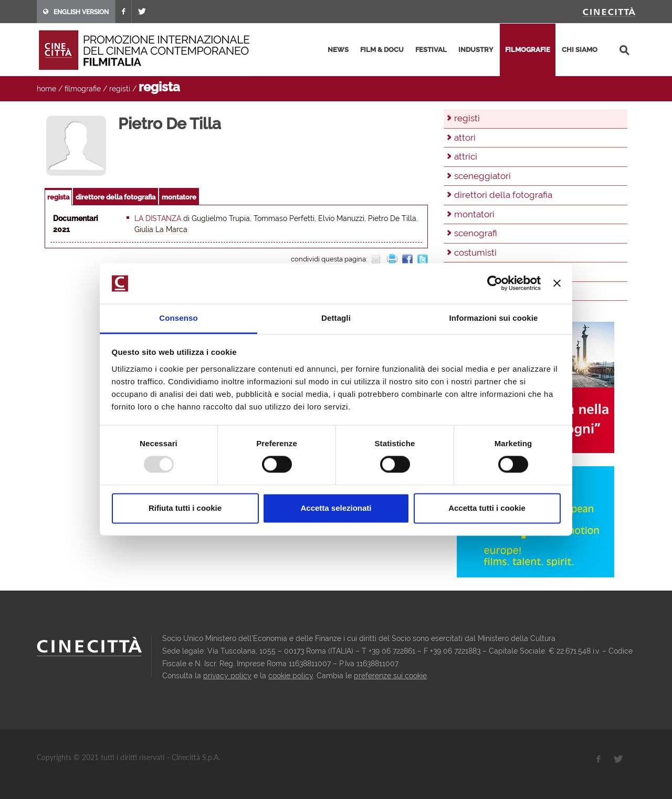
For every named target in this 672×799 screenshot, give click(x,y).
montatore (179, 197)
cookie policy (291, 676)
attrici (466, 156)
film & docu (382, 50)
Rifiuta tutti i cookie (185, 508)
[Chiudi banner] (557, 283)
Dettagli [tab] (336, 318)
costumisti (475, 253)
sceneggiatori (482, 176)
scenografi (476, 233)
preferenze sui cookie (390, 676)
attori (465, 138)
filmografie (528, 50)
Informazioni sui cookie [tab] (494, 318)
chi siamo (580, 50)
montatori (474, 214)
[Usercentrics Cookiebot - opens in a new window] (495, 283)
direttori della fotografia (503, 195)
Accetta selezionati (336, 508)
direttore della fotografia (115, 197)
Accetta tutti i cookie (487, 508)
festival (431, 50)
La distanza (158, 218)
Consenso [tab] (178, 318)
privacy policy (227, 676)
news (338, 50)
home (46, 89)
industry (476, 50)
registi (120, 89)
